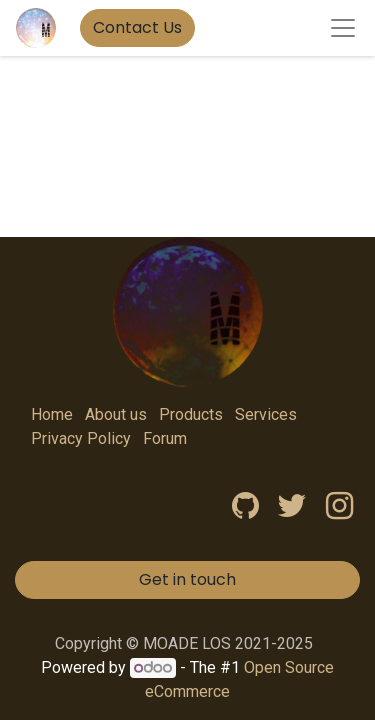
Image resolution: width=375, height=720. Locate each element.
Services (266, 414)
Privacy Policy (81, 438)
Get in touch (187, 579)
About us (116, 414)
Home (52, 414)
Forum (165, 438)
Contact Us (137, 27)
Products (191, 414)
